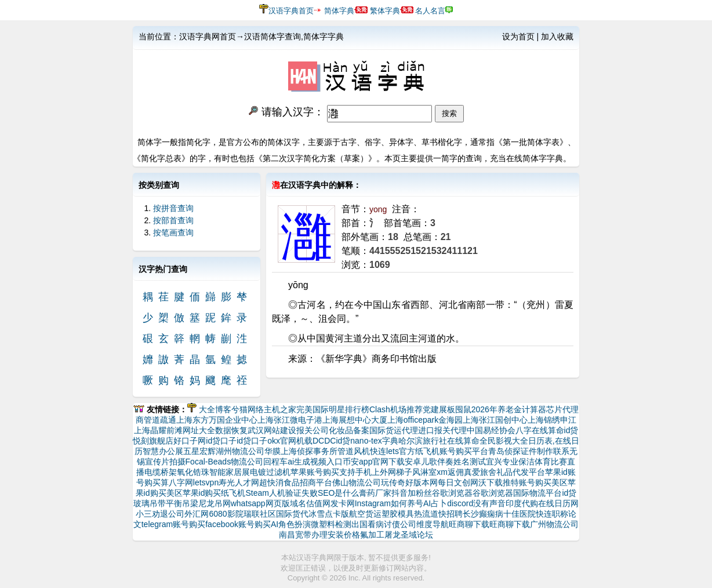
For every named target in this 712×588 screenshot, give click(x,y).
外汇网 (197, 514)
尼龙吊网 (215, 503)
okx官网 (282, 441)
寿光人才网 (239, 482)
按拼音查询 (173, 208)
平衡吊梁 (182, 503)
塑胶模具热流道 (410, 514)
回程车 (275, 462)
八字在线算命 (540, 430)
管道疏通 (160, 420)
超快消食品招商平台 (296, 482)
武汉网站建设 (272, 430)
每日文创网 (458, 482)
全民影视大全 (504, 441)
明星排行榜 (349, 409)
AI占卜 (435, 503)
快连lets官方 (393, 451)
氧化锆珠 (193, 472)
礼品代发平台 (521, 472)
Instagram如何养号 (389, 503)
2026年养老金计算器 (509, 409)
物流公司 (247, 462)
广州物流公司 (554, 524)
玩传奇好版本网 (409, 482)
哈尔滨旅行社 (423, 441)
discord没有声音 (476, 503)
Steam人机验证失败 (281, 493)
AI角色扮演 (291, 524)
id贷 (571, 430)
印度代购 (522, 503)
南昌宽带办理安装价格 (319, 535)
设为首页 (518, 37)
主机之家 (280, 409)
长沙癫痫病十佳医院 (499, 514)
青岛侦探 (504, 451)
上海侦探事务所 (309, 451)
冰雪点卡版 (329, 514)
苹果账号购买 (315, 472)
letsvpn (206, 482)
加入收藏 (557, 37)
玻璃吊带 (150, 503)
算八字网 (177, 482)
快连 (544, 514)
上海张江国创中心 (495, 420)
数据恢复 (231, 430)
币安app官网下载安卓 (382, 462)
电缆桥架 (161, 472)
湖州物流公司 (240, 451)
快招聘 (451, 514)
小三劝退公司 (160, 514)
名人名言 (430, 11)
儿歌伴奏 (437, 462)
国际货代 (292, 514)
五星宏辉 (199, 451)
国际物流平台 (537, 493)
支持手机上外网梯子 (376, 472)
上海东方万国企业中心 (217, 420)
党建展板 (439, 409)
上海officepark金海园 (425, 420)
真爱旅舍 (480, 472)
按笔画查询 (173, 233)
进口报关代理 (442, 430)
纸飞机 (233, 493)
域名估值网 (310, 503)
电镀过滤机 (270, 472)
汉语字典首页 (291, 11)
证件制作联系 (545, 451)
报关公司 (313, 430)
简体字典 (339, 11)
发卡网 (343, 503)
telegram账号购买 (173, 524)
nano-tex (366, 441)
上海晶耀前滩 (158, 430)
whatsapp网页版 (260, 503)
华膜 (273, 451)
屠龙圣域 (401, 535)
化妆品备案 (349, 430)
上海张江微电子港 (290, 420)
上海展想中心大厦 (355, 420)
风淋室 (424, 472)
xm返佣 (450, 472)
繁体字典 (385, 11)
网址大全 (199, 430)
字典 (390, 441)
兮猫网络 (248, 409)
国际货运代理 (394, 430)
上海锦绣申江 (552, 420)
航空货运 (365, 514)
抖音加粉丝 (412, 493)
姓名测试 (470, 462)
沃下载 (491, 482)
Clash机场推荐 (396, 409)
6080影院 (226, 514)
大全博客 (215, 409)
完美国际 (313, 409)
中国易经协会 (491, 430)
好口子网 (190, 441)
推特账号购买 (527, 482)
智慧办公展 (163, 451)
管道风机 (354, 451)
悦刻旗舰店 (153, 441)
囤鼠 (463, 409)
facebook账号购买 (238, 524)
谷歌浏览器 (452, 493)
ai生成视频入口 (315, 462)
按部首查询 (173, 220)
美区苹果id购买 (194, 493)
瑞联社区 (260, 514)
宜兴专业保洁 (510, 462)
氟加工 (372, 535)
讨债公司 (400, 524)
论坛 (425, 535)
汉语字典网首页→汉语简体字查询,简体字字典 (261, 37)
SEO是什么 (339, 493)
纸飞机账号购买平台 (452, 451)
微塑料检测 (331, 524)
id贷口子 (221, 441)
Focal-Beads (208, 462)
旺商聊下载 (469, 524)
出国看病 (368, 524)
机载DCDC (316, 441)
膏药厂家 (375, 493)
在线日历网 (558, 503)
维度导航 (433, 524)
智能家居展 (230, 472)
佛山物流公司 (357, 482)
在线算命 (463, 441)
